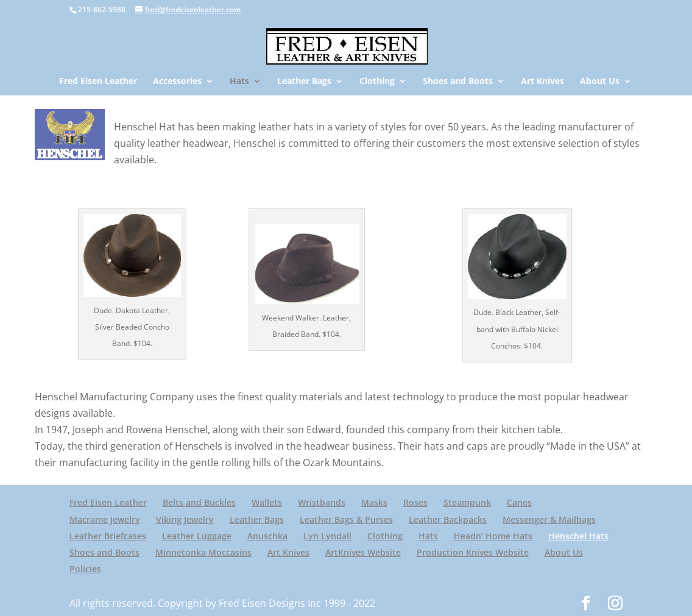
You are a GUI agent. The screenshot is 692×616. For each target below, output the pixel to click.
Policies (85, 569)
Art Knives (542, 82)
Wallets (267, 502)
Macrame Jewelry (105, 519)
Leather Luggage (197, 536)
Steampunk (467, 502)
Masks (374, 502)
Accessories (177, 82)
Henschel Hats (578, 536)
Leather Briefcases (108, 536)
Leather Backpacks (448, 519)
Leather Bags (304, 82)
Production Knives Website (473, 552)
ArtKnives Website (363, 552)
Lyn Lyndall (327, 536)
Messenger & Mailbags (549, 519)
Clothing (377, 82)
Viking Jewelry (185, 519)
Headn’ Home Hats (493, 536)
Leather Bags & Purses (346, 519)
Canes (519, 502)
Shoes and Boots (458, 82)
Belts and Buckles (199, 502)
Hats (239, 82)
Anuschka (267, 536)
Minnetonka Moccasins (203, 552)
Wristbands (322, 502)
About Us (600, 82)
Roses (415, 502)
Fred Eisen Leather (98, 82)
